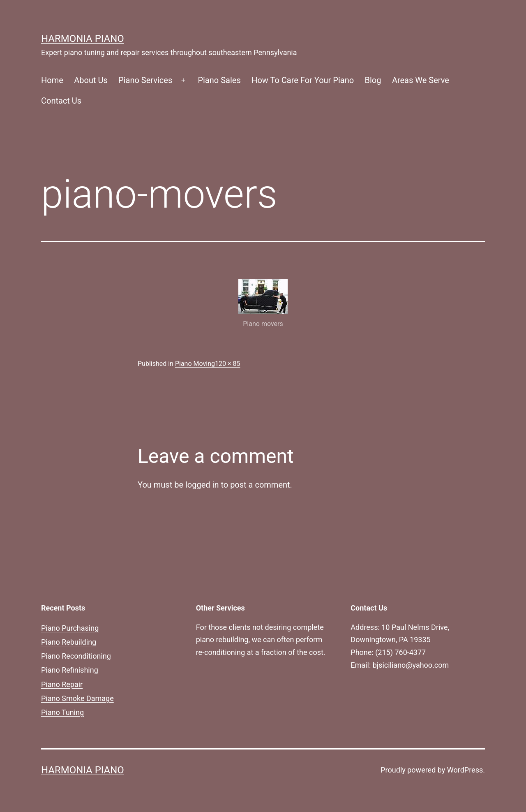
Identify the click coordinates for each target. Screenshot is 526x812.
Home (52, 80)
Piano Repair (62, 684)
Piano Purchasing (70, 628)
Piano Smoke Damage (77, 698)
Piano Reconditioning (76, 656)
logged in (202, 485)
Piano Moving (195, 364)
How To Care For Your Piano (303, 80)
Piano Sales (219, 80)
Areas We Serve (421, 80)
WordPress (465, 770)
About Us (91, 80)
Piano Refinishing (70, 670)
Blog (373, 80)
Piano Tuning (62, 712)
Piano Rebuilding (69, 642)
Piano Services (145, 80)
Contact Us (61, 101)
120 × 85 (227, 364)
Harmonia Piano (83, 39)
